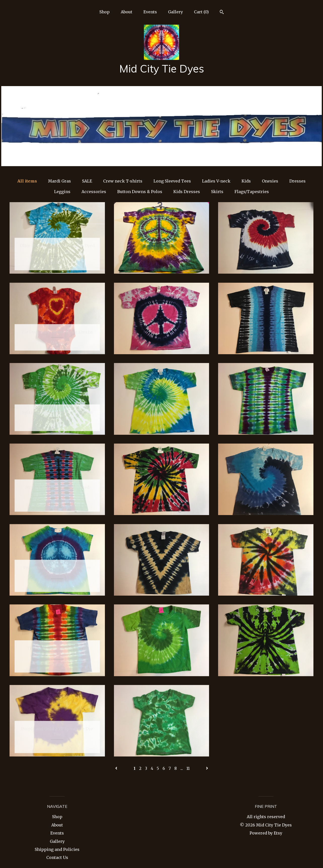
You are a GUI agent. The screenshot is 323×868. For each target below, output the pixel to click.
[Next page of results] (207, 768)
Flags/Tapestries (252, 192)
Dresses (297, 181)
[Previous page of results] (117, 768)
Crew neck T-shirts (123, 181)
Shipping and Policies (57, 849)
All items (27, 181)
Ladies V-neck (216, 181)
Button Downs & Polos (140, 192)
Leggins (62, 192)
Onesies (270, 181)
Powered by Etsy (266, 833)
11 (188, 768)
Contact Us (57, 857)
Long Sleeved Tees (172, 181)
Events (150, 12)
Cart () (201, 12)
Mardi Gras (59, 181)
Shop (105, 12)
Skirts (217, 192)
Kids (246, 181)
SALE (87, 181)
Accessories (94, 192)
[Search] (222, 13)
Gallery (175, 12)
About (127, 12)
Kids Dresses (187, 192)
